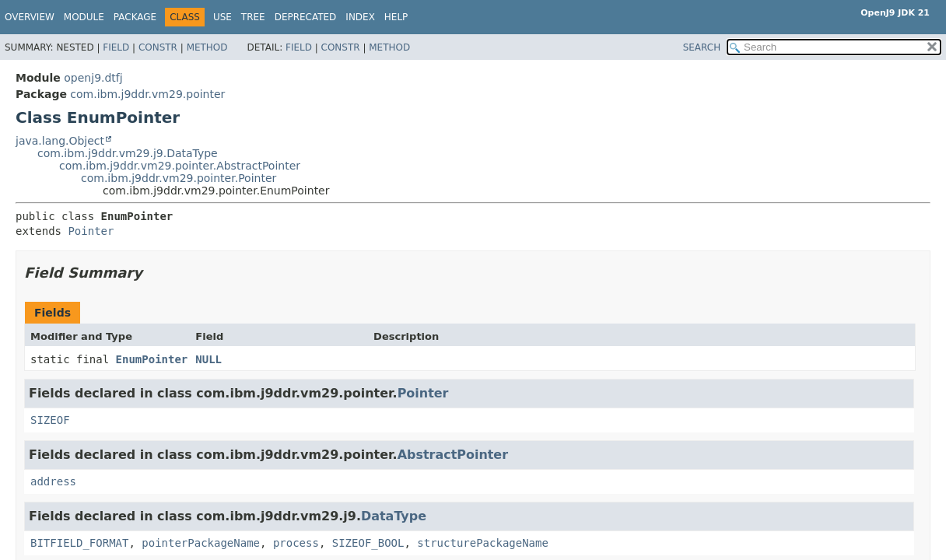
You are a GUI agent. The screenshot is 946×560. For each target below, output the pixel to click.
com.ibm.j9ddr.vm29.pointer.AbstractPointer (180, 166)
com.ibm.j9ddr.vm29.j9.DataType (128, 153)
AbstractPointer (453, 455)
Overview (30, 17)
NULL (208, 359)
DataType (394, 516)
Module (84, 17)
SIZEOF (50, 420)
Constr (158, 47)
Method (207, 47)
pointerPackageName (201, 543)
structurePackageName (483, 543)
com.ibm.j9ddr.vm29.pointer (147, 94)
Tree (253, 17)
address (53, 481)
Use (222, 17)
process (296, 543)
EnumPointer (152, 359)
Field (116, 47)
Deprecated (306, 17)
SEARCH (702, 47)
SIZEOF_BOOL (368, 543)
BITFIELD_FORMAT (79, 543)
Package (135, 17)
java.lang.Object (60, 141)
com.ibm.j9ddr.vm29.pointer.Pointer (179, 178)
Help (396, 17)
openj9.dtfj (93, 78)
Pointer (91, 231)
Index (360, 17)
